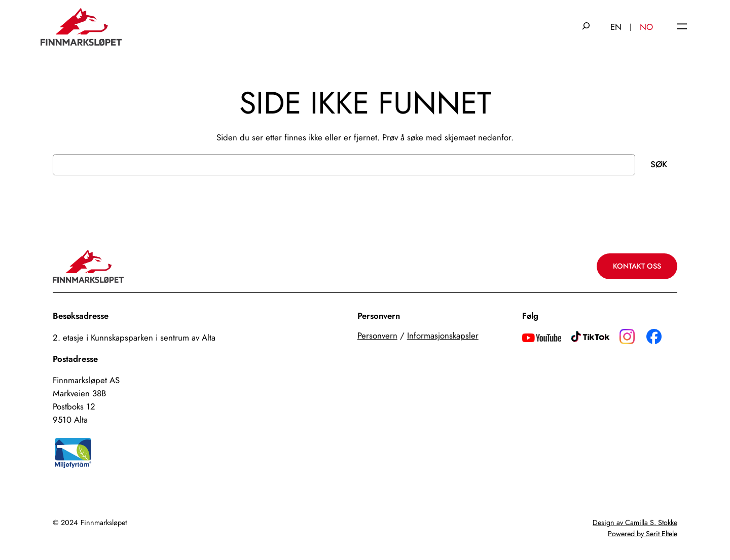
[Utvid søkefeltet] (586, 27)
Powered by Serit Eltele (643, 534)
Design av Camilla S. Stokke (635, 522)
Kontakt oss (637, 266)
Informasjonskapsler (443, 335)
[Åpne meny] (682, 27)
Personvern (377, 335)
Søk (659, 164)
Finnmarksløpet (104, 522)
